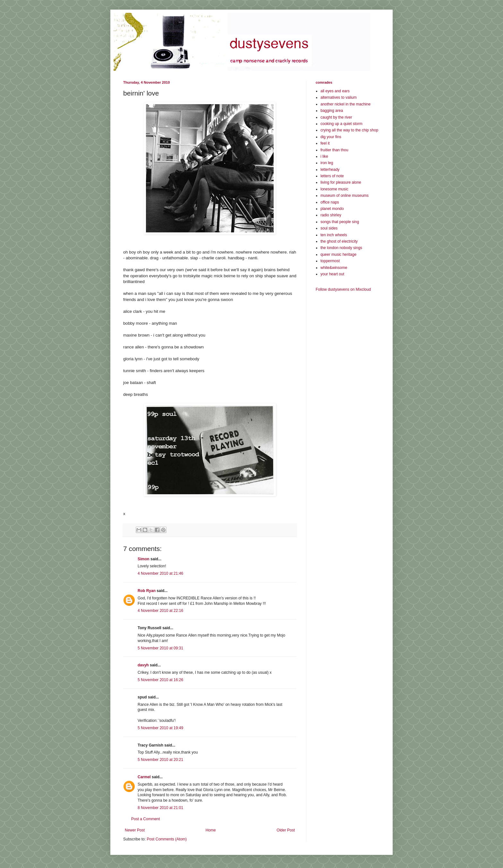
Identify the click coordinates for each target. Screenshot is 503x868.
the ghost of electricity (339, 241)
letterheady (330, 170)
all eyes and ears (335, 91)
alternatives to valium (339, 97)
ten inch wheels (334, 235)
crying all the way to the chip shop (349, 130)
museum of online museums (345, 196)
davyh (143, 665)
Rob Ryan (147, 591)
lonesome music (334, 189)
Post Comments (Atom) (167, 839)
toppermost (330, 261)
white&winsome (334, 268)
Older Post (286, 830)
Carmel (144, 777)
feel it (325, 143)
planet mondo (332, 209)
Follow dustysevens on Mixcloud (343, 289)
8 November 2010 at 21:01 (160, 808)
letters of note (332, 176)
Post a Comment (145, 819)
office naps (330, 202)
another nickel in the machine (345, 104)
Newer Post (135, 830)
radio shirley (331, 215)
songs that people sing (340, 222)
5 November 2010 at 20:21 (160, 760)
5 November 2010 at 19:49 (160, 728)
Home (211, 830)
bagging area (332, 111)
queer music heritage (338, 255)
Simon (144, 559)
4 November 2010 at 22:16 (160, 611)
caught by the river (336, 117)
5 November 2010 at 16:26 (160, 680)
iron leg (327, 163)
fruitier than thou (334, 150)
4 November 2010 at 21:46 (160, 573)
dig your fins (331, 137)
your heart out (332, 274)
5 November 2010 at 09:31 (160, 648)
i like (324, 156)
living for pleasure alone (341, 182)
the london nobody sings (341, 248)
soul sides (329, 228)
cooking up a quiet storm (341, 124)
